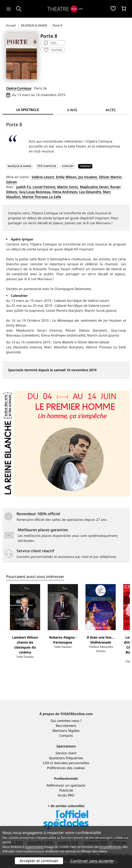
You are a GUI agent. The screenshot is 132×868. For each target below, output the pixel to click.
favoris (53, 50)
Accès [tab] (111, 110)
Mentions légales (66, 731)
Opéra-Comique (19, 88)
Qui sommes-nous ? (66, 721)
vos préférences (110, 847)
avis (50, 43)
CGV (46, 763)
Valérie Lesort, (43, 177)
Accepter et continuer (39, 861)
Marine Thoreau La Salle (42, 197)
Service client (66, 753)
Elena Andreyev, (65, 192)
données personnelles (72, 763)
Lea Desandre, (91, 192)
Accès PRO (66, 795)
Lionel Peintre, (44, 187)
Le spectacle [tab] (28, 110)
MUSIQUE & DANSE (19, 166)
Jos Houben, (88, 177)
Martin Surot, (68, 187)
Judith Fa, (24, 187)
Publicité (66, 790)
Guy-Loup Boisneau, (35, 192)
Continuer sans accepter (92, 861)
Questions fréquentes (66, 758)
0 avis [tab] (72, 110)
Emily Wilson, (67, 177)
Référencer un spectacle (66, 785)
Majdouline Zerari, (95, 187)
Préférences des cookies (66, 768)
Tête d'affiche (47, 166)
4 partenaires (34, 847)
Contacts (66, 735)
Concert (68, 166)
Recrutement (66, 726)
